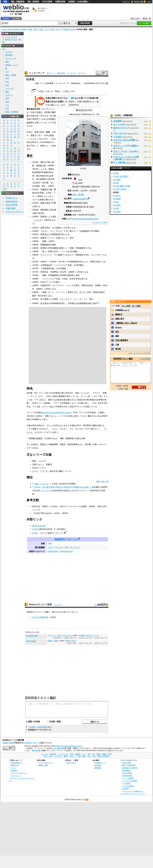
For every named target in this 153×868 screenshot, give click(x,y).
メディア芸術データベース (52, 533)
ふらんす (38, 220)
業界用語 (9, 55)
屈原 (36, 132)
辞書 (5, 2)
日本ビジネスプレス (64, 635)
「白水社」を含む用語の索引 (40, 727)
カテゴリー (82, 73)
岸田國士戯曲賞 (35, 438)
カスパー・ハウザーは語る (125, 146)
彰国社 (50, 641)
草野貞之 (44, 234)
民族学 (63, 444)
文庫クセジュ (62, 238)
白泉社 (41, 91)
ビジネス (9, 52)
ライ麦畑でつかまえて (64, 255)
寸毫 (117, 345)
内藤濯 (43, 189)
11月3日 (93, 191)
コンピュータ (11, 58)
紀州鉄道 (82, 635)
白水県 (116, 183)
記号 (5, 189)
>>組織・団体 (71, 643)
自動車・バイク (12, 65)
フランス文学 (52, 425)
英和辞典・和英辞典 (130, 768)
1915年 (75, 191)
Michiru (118, 327)
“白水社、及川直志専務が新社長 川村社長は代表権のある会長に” (62, 487)
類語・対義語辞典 (18, 2)
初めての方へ (136, 18)
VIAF (50, 543)
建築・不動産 (11, 75)
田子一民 (41, 183)
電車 (7, 62)
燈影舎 (68, 641)
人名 (7, 105)
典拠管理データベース (66, 539)
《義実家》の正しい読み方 (126, 323)
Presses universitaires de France (57, 413)
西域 (42, 444)
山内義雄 (83, 231)
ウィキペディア (37, 73)
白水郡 (116, 208)
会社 (117, 332)
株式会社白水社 (39, 526)
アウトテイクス (120, 133)
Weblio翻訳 (126, 770)
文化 (7, 82)
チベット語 (47, 407)
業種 (70, 195)
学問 (7, 78)
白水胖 (116, 202)
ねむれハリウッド (121, 128)
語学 (46, 112)
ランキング (71, 73)
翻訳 (54, 112)
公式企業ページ (100, 763)
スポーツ (9, 95)
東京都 (75, 187)
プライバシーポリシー (19, 773)
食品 (7, 102)
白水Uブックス (39, 468)
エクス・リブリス (40, 471)
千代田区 (82, 187)
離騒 (48, 132)
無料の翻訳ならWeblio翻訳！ (43, 10)
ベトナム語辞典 (128, 786)
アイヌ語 (36, 407)
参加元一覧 (147, 18)
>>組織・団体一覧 (70, 638)
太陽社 (56, 641)
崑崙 (52, 135)
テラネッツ (52, 635)
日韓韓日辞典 (60, 2)
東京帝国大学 (42, 176)
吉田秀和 (46, 268)
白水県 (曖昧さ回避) (122, 186)
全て (4, 49)
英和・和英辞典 (33, 2)
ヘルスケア (10, 88)
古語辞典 (71, 2)
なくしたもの (119, 124)
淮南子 (33, 135)
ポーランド (75, 547)
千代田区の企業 (68, 29)
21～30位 (136, 306)
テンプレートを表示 (100, 222)
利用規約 (14, 770)
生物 (7, 98)
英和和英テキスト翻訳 (40, 698)
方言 (7, 108)
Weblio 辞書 (139, 2)
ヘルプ (149, 2)
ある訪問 (117, 121)
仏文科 (51, 176)
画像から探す (43, 765)
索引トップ (51, 73)
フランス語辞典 (128, 778)
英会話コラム (12, 198)
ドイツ (50, 547)
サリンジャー (46, 255)
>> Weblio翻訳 (145, 359)
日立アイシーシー (93, 635)
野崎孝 (78, 255)
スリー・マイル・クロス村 (125, 151)
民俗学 (71, 444)
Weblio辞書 (36, 750)
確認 (117, 336)
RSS (87, 800)
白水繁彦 (117, 199)
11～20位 (126, 306)
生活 (7, 85)
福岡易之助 (41, 166)
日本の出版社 (31, 641)
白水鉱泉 (117, 212)
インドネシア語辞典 (130, 781)
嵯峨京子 (119, 314)
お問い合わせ (71, 763)
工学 (7, 72)
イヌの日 (117, 137)
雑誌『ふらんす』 (42, 484)
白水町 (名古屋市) (121, 176)
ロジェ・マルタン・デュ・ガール (67, 429)
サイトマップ (16, 776)
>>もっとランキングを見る (139, 353)
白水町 (116, 173)
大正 (82, 191)
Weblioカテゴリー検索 (40, 605)
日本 (80, 180)
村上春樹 (44, 299)
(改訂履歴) (57, 748)
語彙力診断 (11, 208)
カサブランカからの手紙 (124, 140)
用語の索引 (61, 73)
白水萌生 (117, 205)
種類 (70, 175)
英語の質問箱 (12, 205)
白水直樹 (117, 180)
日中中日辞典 (47, 2)
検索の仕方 (15, 765)
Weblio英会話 (12, 201)
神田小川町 (91, 187)
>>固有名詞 (57, 638)
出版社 (39, 112)
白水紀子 (117, 196)
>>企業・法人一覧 (85, 638)
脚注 (73, 98)
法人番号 (68, 198)
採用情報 (98, 768)
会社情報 (98, 765)
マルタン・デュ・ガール (51, 231)
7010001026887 (79, 199)
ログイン (126, 1)
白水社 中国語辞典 (40, 617)
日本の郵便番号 (122, 340)
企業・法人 (44, 29)
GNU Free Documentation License (69, 746)
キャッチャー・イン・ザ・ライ (74, 299)
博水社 (58, 91)
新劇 (44, 241)
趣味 (7, 92)
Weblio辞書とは (16, 763)
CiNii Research (66, 551)
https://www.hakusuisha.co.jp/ (85, 219)
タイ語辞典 (126, 783)
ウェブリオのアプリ (46, 763)
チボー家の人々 (92, 429)
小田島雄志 (45, 265)
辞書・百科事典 (12, 112)
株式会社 (76, 175)
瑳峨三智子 (120, 319)
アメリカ (59, 547)
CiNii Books (53, 551)
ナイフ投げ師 (119, 162)
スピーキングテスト (14, 212)
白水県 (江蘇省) (120, 189)
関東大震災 (45, 203)
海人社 (74, 641)
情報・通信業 (78, 195)
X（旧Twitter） (60, 529)
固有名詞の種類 (20, 29)
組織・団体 (33, 29)
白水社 (35, 529)
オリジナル (46, 491)
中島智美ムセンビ (122, 310)
